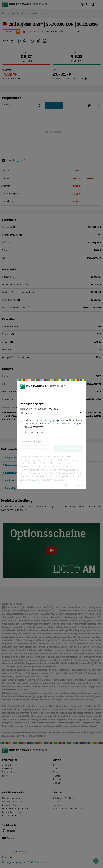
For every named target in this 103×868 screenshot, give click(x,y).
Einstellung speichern (34, 432)
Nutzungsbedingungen (46, 421)
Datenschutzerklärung (67, 424)
